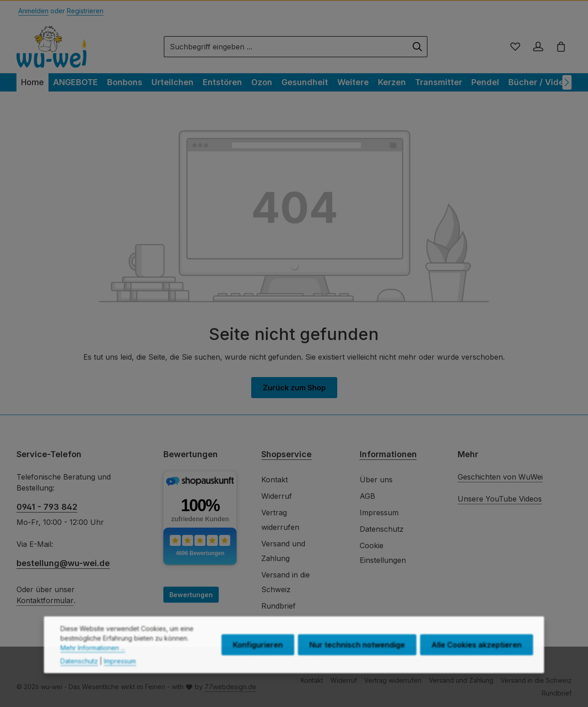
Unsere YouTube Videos (500, 499)
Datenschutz (382, 529)
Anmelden (33, 11)
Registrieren (85, 11)
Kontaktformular (45, 600)
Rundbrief (278, 606)
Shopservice (286, 454)
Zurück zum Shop (294, 388)
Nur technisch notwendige (357, 664)
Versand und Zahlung (283, 551)
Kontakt (275, 480)
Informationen (388, 454)
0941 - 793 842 (47, 507)
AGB (367, 496)
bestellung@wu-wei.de (63, 563)
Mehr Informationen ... (93, 667)
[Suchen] (418, 47)
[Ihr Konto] (538, 47)
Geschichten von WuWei (500, 477)
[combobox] (286, 47)
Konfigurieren (258, 664)
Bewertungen (191, 595)
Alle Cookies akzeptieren (477, 664)
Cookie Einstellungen (383, 553)
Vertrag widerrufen (280, 520)
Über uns (376, 480)
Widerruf (277, 496)
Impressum (379, 513)
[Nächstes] (567, 82)
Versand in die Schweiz (286, 582)
